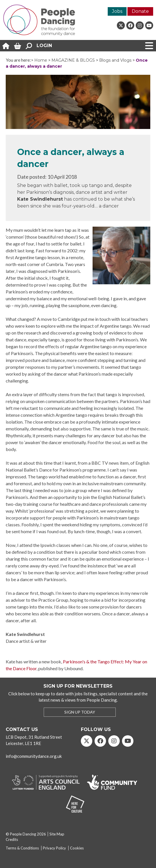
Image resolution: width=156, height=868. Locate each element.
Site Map (57, 834)
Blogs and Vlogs (115, 60)
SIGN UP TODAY (80, 712)
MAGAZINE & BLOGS (73, 60)
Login (44, 46)
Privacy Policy (54, 848)
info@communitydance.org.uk (34, 756)
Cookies (77, 848)
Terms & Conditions (22, 848)
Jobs (117, 11)
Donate (140, 11)
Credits (12, 839)
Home (41, 60)
